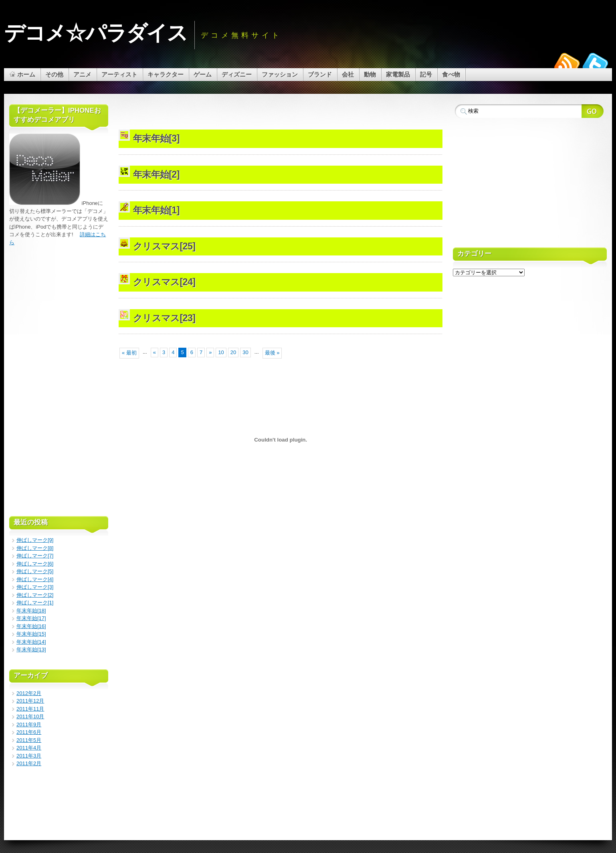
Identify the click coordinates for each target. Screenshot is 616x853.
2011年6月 (29, 732)
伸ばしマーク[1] (35, 603)
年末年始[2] (156, 174)
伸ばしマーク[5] (35, 571)
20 (233, 352)
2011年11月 (30, 709)
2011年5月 (29, 740)
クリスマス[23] (164, 318)
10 (221, 352)
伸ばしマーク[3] (35, 587)
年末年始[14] (31, 642)
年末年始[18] (31, 611)
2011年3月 (29, 756)
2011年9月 (29, 724)
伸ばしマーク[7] (35, 556)
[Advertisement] (281, 111)
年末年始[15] (31, 634)
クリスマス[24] (164, 282)
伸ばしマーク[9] (35, 540)
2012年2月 (29, 693)
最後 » (272, 353)
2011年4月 (29, 748)
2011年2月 (29, 763)
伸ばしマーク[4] (35, 579)
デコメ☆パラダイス (96, 33)
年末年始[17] (31, 618)
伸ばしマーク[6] (35, 564)
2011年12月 (30, 701)
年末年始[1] (156, 210)
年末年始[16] (31, 626)
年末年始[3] (156, 138)
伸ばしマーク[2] (35, 595)
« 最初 (129, 353)
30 (245, 352)
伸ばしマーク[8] (35, 548)
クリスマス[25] (164, 246)
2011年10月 (30, 716)
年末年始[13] (31, 649)
